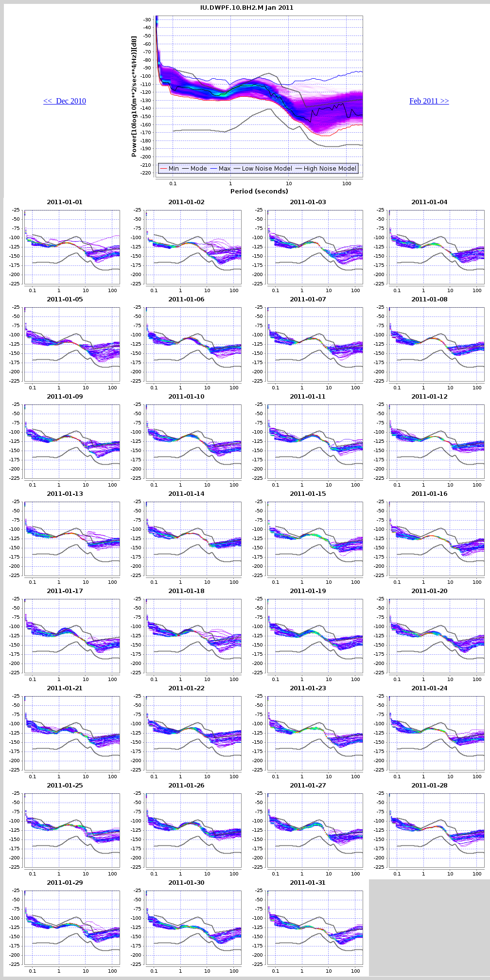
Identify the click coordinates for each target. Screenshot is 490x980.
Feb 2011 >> (429, 101)
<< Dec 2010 (65, 101)
